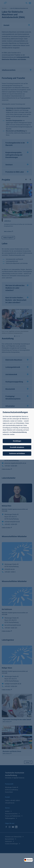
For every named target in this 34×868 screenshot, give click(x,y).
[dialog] (17, 434)
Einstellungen (17, 441)
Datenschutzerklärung (19, 432)
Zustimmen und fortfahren (17, 453)
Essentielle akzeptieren (17, 447)
